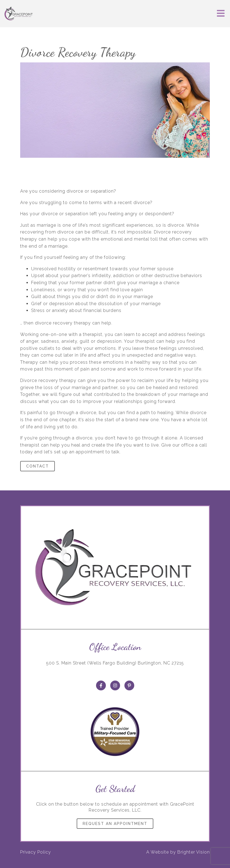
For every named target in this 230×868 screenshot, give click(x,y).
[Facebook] (101, 685)
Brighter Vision (194, 852)
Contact (38, 466)
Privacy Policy (36, 852)
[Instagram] (115, 685)
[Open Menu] (221, 14)
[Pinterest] (129, 685)
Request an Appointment (115, 824)
